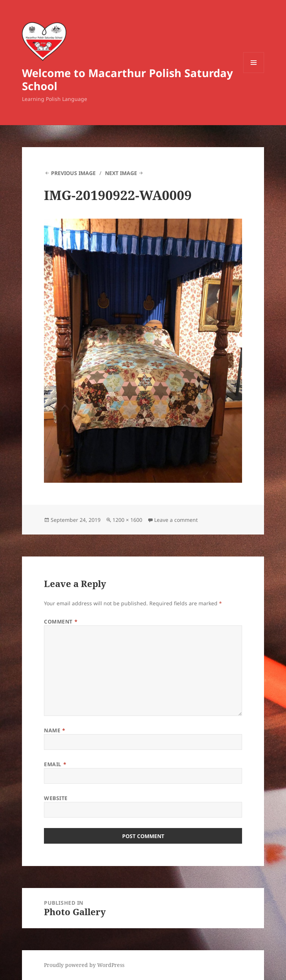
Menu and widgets (254, 73)
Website (56, 798)
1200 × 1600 (127, 520)
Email (55, 764)
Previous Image (73, 173)
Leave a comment (176, 520)
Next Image (121, 173)
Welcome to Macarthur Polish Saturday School (128, 79)
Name (55, 730)
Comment (61, 621)
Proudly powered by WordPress (84, 965)
